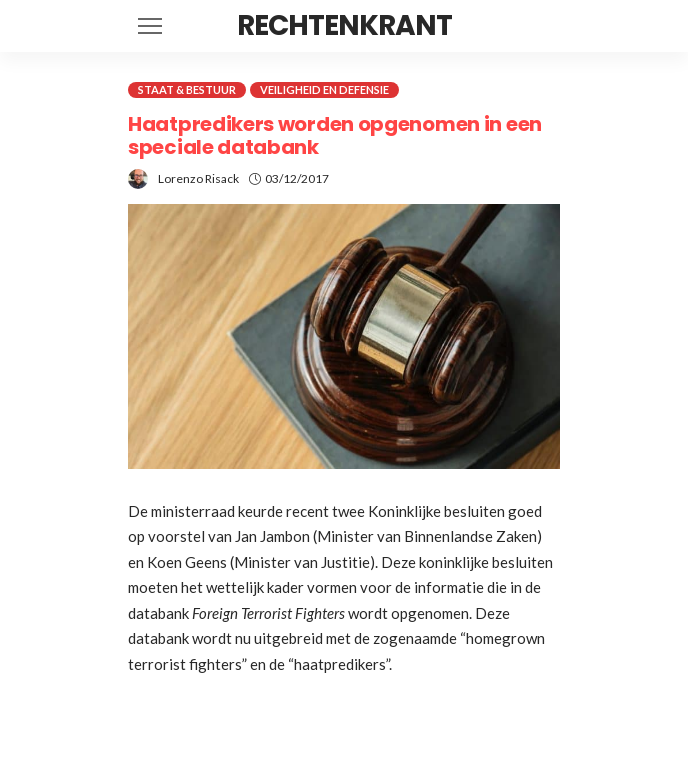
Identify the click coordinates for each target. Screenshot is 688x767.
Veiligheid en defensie (324, 89)
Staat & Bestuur (187, 89)
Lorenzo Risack (198, 178)
